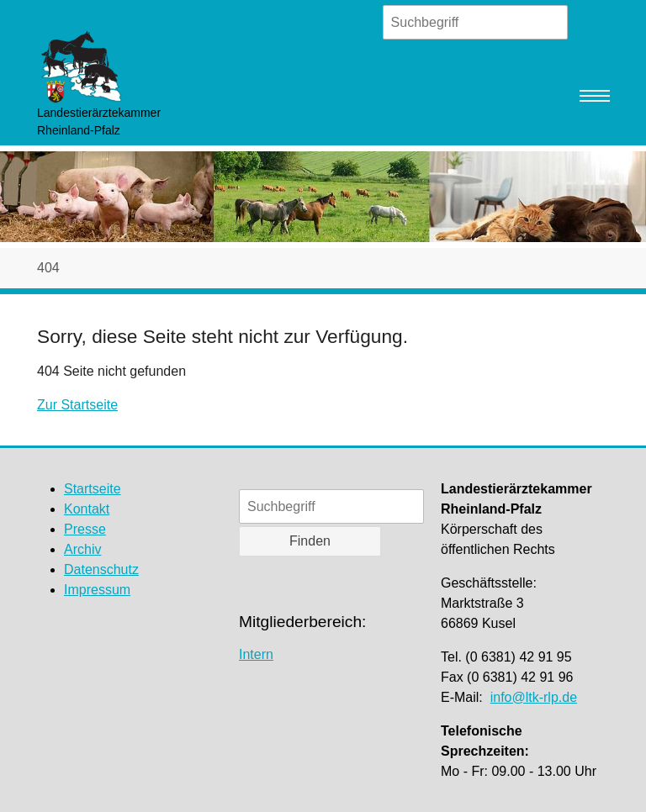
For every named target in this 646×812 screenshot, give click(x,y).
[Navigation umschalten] (595, 96)
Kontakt (87, 509)
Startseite (93, 489)
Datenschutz (101, 569)
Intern (256, 654)
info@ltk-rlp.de (534, 697)
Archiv (82, 549)
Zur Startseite (77, 405)
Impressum (97, 590)
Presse (85, 529)
